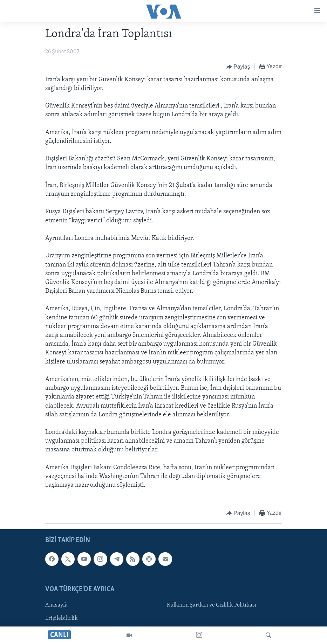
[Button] (238, 67)
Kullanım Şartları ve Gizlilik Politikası (212, 605)
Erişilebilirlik (62, 618)
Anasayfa (56, 605)
